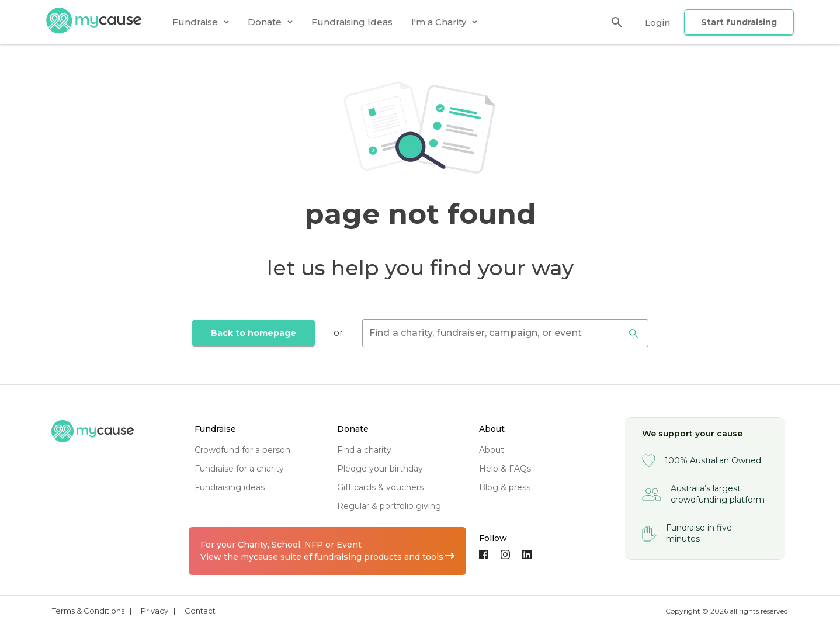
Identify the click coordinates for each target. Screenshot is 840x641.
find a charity (364, 450)
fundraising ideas (230, 487)
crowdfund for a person (242, 450)
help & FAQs (505, 469)
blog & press (505, 487)
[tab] (201, 22)
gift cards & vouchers (380, 487)
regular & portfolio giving (389, 506)
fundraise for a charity (239, 469)
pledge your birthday (380, 469)
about (492, 450)
